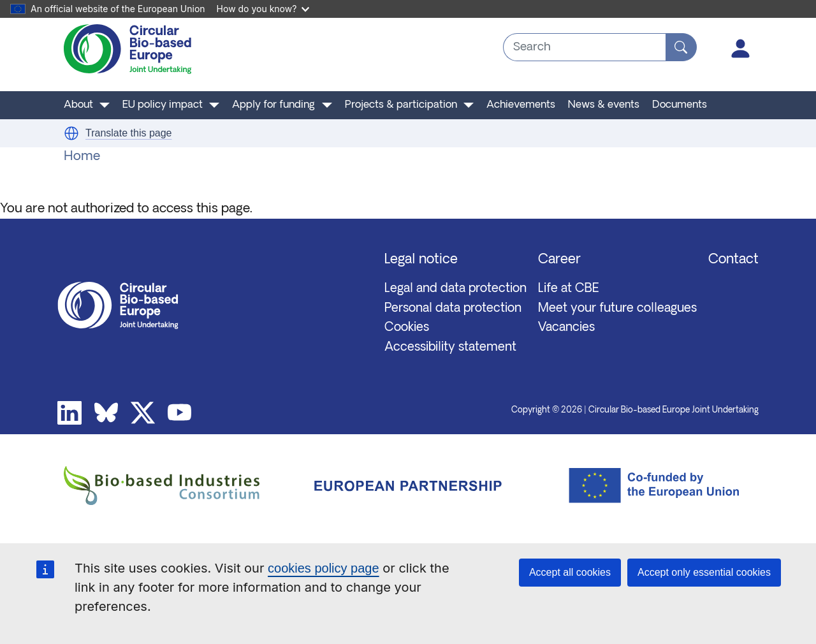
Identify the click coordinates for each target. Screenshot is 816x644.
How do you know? (263, 9)
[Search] (681, 47)
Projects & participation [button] (401, 105)
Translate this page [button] (128, 133)
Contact (733, 260)
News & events (604, 105)
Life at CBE (569, 289)
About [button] (78, 105)
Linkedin (69, 413)
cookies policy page (324, 568)
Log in (741, 48)
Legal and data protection (455, 289)
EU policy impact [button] (163, 105)
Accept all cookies (570, 572)
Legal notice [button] (421, 260)
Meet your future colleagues (617, 309)
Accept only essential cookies (704, 572)
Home (82, 157)
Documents (680, 105)
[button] (71, 133)
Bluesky (106, 413)
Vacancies (566, 328)
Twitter (143, 413)
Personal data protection (453, 309)
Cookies (407, 328)
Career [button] (559, 260)
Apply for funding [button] (273, 105)
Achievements (521, 105)
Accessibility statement (450, 348)
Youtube (180, 413)
